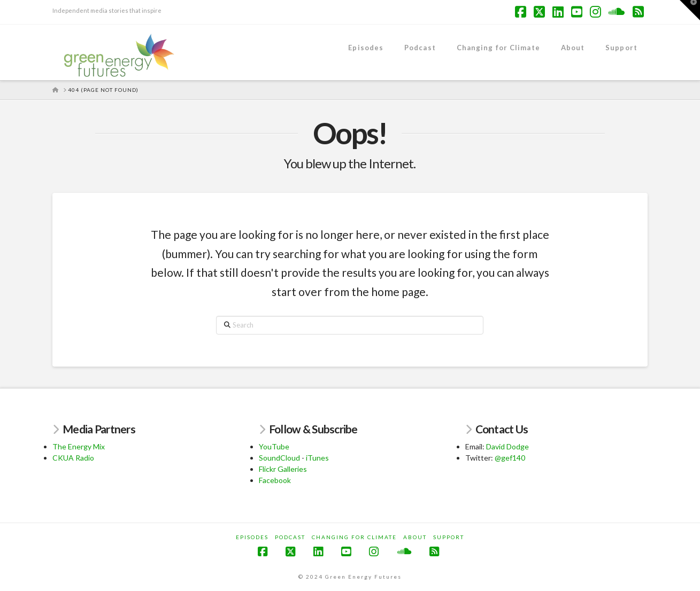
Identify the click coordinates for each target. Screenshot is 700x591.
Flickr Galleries (283, 469)
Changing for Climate (354, 537)
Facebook (275, 480)
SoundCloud (279, 458)
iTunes (317, 458)
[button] (690, 10)
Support (449, 537)
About (415, 537)
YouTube (274, 446)
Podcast (290, 537)
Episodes (252, 537)
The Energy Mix (79, 446)
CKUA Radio (73, 458)
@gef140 (510, 458)
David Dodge (507, 446)
